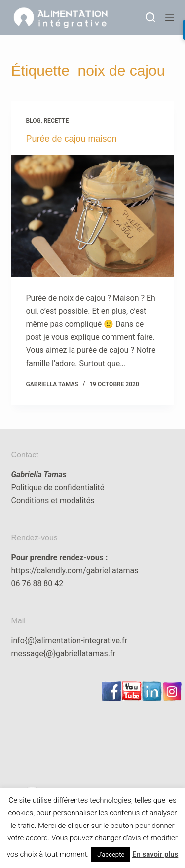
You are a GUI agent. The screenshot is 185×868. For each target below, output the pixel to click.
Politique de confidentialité (58, 487)
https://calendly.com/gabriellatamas (75, 570)
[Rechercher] (150, 17)
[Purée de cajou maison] (93, 216)
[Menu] (170, 17)
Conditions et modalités (53, 501)
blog (34, 121)
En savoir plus (155, 854)
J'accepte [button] (111, 854)
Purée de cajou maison (72, 139)
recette (56, 121)
